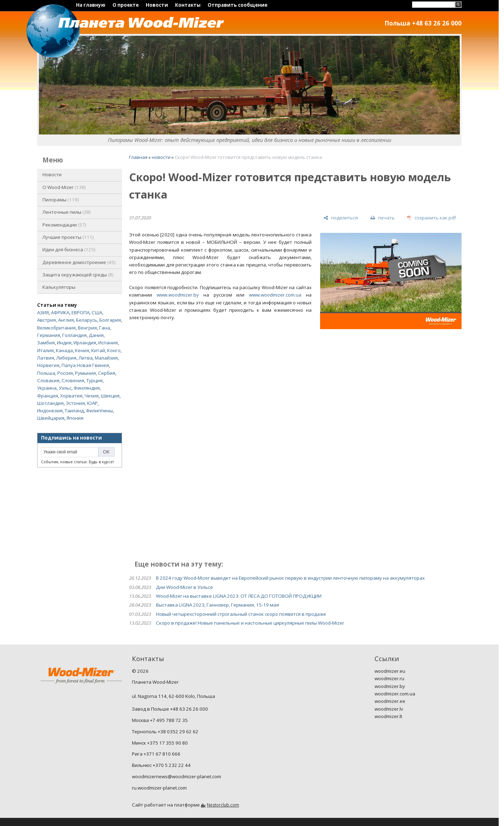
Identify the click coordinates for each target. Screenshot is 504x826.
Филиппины (99, 411)
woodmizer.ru (389, 678)
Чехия (92, 396)
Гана (105, 328)
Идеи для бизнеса (69, 249)
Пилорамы (61, 200)
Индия (64, 343)
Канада (64, 350)
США (97, 312)
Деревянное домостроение (79, 262)
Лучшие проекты (68, 237)
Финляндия (87, 388)
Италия (45, 350)
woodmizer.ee (390, 701)
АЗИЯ (43, 312)
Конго (114, 350)
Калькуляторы (59, 287)
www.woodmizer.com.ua (275, 295)
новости (161, 157)
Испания (108, 343)
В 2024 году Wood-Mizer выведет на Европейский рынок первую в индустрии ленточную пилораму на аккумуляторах (290, 578)
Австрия (47, 320)
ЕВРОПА (80, 312)
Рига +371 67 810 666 (156, 754)
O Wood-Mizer (64, 187)
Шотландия (50, 403)
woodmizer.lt (388, 716)
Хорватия (71, 396)
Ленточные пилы (67, 212)
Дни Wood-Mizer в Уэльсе (184, 587)
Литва (86, 358)
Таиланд (74, 411)
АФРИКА (60, 312)
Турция (94, 380)
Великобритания (56, 328)
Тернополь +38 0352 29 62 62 (165, 732)
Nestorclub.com (223, 805)
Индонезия (50, 411)
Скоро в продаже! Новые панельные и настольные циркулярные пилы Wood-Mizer (250, 623)
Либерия (66, 358)
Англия (66, 320)
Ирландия (85, 343)
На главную (91, 5)
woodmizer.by (390, 686)
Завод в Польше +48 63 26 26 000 (170, 709)
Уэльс (65, 388)
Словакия (48, 380)
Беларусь (87, 320)
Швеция (110, 396)
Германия (49, 335)
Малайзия (106, 358)
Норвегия (48, 365)
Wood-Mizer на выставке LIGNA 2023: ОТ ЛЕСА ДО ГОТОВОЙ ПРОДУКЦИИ (239, 596)
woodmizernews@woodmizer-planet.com (176, 776)
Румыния (85, 373)
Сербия (107, 373)
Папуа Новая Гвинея (85, 365)
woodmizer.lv (389, 709)
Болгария (110, 320)
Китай (98, 350)
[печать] (382, 218)
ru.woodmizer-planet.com (159, 788)
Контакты (188, 5)
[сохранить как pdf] (431, 218)
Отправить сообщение (237, 5)
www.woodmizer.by (178, 295)
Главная (138, 157)
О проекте (126, 5)
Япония (75, 418)
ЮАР (92, 403)
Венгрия (87, 328)
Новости (157, 5)
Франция (48, 396)
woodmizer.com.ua (395, 694)
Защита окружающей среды (78, 275)
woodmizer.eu (390, 671)
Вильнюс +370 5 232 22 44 (161, 765)
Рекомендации (64, 225)
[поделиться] (341, 218)
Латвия (46, 358)
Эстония (75, 403)
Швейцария (51, 418)
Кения (82, 350)
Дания (96, 335)
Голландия (74, 335)
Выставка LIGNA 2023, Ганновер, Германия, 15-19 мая (218, 605)
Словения (73, 380)
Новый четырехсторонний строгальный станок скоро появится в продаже (241, 614)
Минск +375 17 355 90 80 (160, 743)
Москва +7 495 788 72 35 (160, 720)
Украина (47, 388)
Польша (46, 373)
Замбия (46, 343)
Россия (65, 373)
